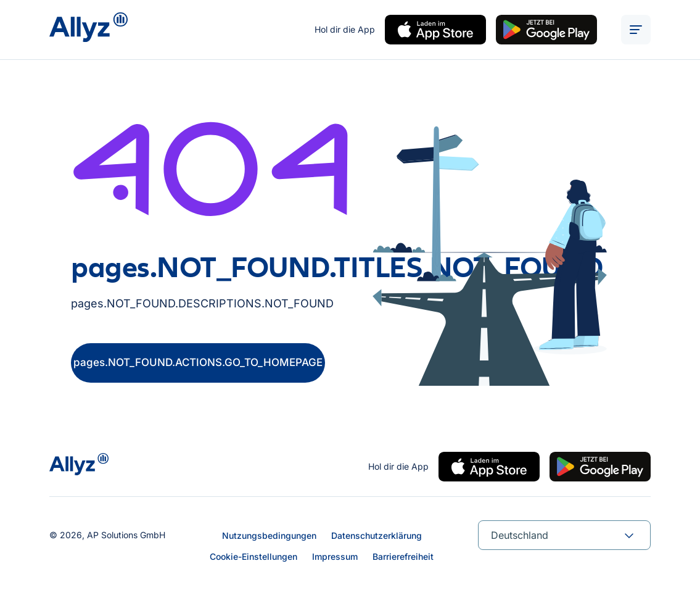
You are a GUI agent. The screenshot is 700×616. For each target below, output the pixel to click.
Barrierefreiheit (403, 556)
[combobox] (564, 535)
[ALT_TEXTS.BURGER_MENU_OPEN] (636, 30)
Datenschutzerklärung (377, 535)
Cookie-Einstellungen (253, 556)
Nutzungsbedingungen (269, 535)
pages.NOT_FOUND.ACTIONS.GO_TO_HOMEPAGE (198, 362)
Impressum (335, 556)
